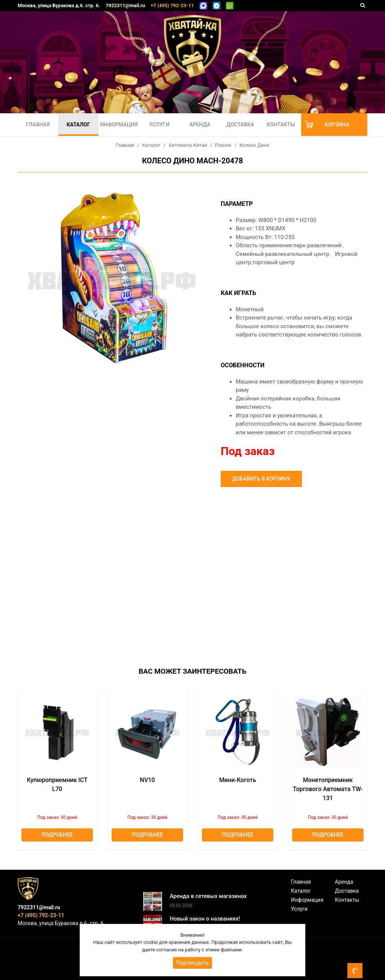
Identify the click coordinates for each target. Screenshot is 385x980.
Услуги (159, 125)
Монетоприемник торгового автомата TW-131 (328, 789)
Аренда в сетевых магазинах (208, 896)
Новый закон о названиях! (205, 919)
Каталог (78, 125)
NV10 (147, 780)
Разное (223, 145)
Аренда (200, 125)
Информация (119, 125)
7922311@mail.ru (125, 5)
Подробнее (57, 835)
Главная (38, 125)
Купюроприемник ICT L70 (57, 784)
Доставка (240, 125)
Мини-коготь (238, 780)
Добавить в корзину (261, 479)
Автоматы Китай (188, 145)
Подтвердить (193, 963)
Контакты (281, 125)
